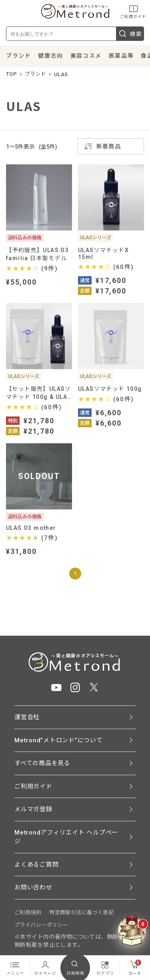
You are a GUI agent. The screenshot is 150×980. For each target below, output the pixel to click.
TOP (11, 74)
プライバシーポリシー (41, 925)
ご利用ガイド (133, 11)
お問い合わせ (33, 887)
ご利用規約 (28, 912)
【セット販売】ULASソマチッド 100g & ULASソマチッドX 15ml (39, 393)
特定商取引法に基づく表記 (81, 912)
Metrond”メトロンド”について (59, 740)
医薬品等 (121, 56)
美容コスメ (86, 56)
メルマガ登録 (33, 809)
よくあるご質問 (36, 865)
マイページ (45, 968)
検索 (130, 34)
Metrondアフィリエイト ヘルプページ (66, 837)
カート (135, 968)
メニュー (15, 968)
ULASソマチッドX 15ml (103, 254)
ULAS (61, 74)
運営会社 (27, 717)
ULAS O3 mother (31, 528)
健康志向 (50, 56)
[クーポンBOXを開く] (132, 931)
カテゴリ (105, 968)
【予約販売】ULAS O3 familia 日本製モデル (37, 254)
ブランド (18, 56)
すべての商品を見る (42, 763)
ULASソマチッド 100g (110, 389)
